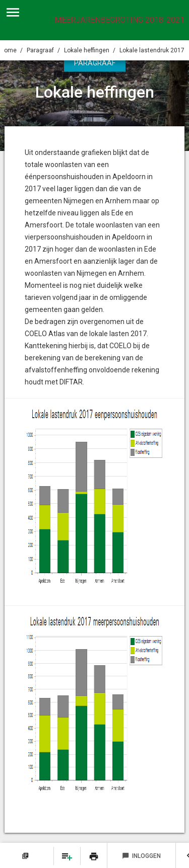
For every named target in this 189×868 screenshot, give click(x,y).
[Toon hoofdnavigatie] (13, 13)
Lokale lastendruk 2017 (152, 50)
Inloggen (141, 856)
